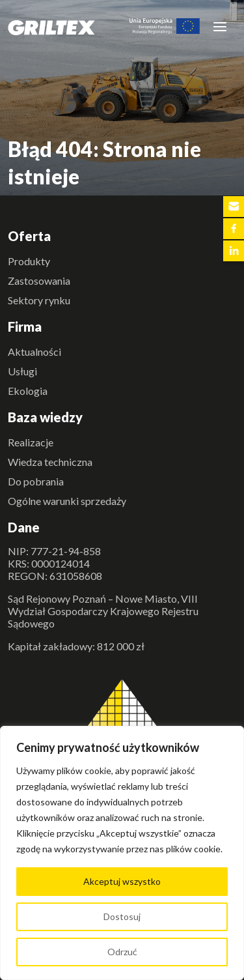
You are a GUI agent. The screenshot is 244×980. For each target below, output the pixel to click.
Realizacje (31, 442)
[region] (122, 853)
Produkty (29, 261)
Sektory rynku (39, 300)
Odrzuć (122, 952)
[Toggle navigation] (220, 26)
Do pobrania (36, 481)
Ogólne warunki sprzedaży (67, 501)
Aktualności (34, 352)
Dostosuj (122, 916)
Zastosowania (39, 281)
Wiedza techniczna (50, 462)
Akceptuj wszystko (122, 881)
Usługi (22, 371)
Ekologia (28, 391)
